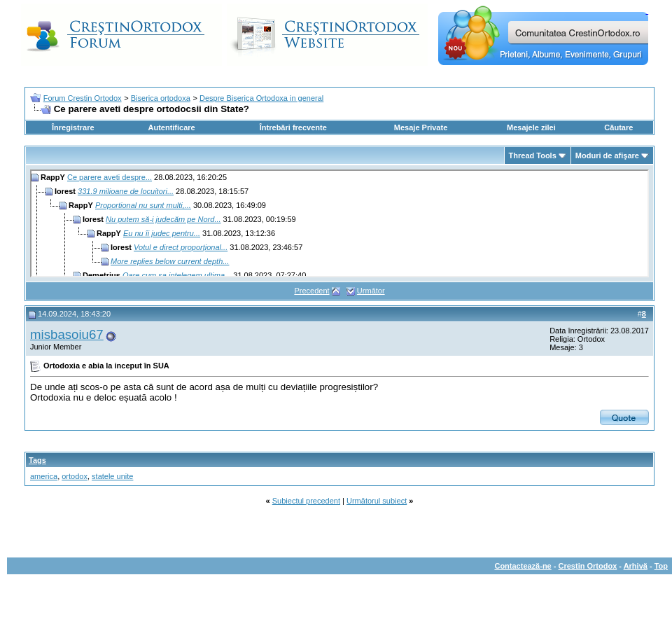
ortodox (75, 476)
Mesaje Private (421, 127)
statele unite (112, 476)
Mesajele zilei (531, 127)
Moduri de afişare (607, 155)
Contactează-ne (523, 566)
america (44, 476)
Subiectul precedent (306, 501)
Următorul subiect (377, 501)
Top (661, 566)
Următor (371, 291)
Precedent (311, 291)
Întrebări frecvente (293, 127)
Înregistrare (73, 127)
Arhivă (636, 566)
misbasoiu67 (67, 334)
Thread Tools (533, 155)
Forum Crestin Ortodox (83, 98)
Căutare (618, 127)
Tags (37, 460)
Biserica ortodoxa (161, 98)
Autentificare (171, 127)
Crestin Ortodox (588, 566)
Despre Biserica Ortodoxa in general (261, 98)
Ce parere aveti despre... (110, 177)
